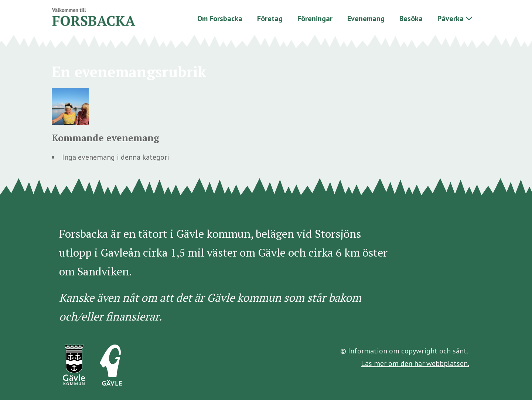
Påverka (451, 18)
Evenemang (366, 18)
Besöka (411, 18)
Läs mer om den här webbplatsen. (415, 363)
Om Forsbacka (220, 18)
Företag (270, 18)
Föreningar (315, 18)
